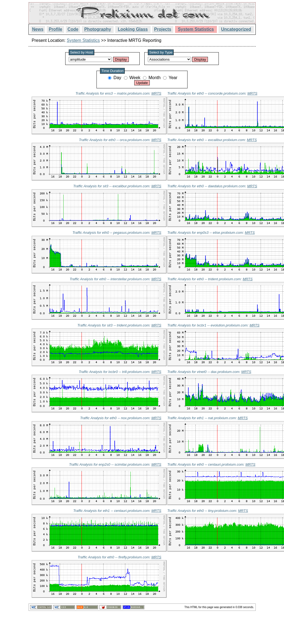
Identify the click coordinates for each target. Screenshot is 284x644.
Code (73, 29)
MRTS (156, 93)
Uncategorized (236, 29)
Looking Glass (133, 29)
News (38, 29)
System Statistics (196, 29)
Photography (98, 29)
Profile (55, 29)
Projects (163, 29)
